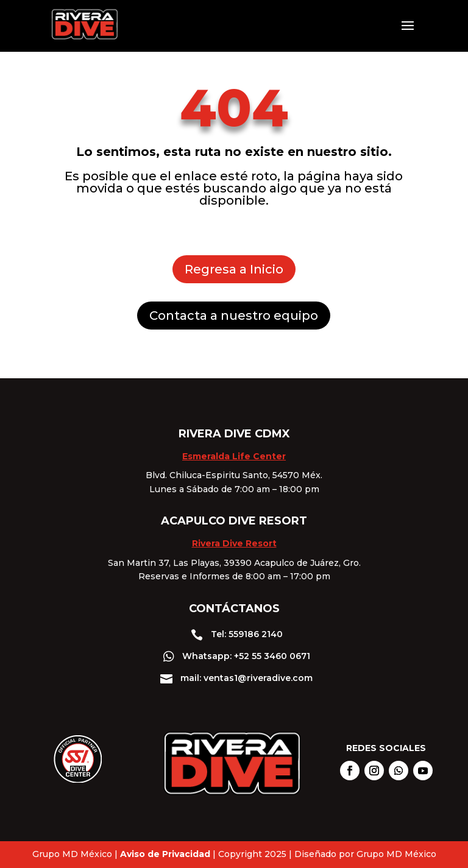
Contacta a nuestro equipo (234, 316)
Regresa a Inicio (234, 269)
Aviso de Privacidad (165, 854)
